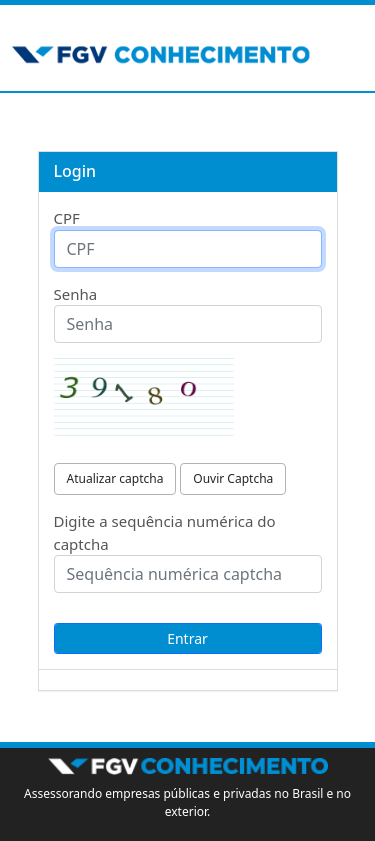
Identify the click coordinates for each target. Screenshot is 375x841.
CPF (67, 218)
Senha (76, 294)
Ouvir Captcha (233, 478)
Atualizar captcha (115, 478)
